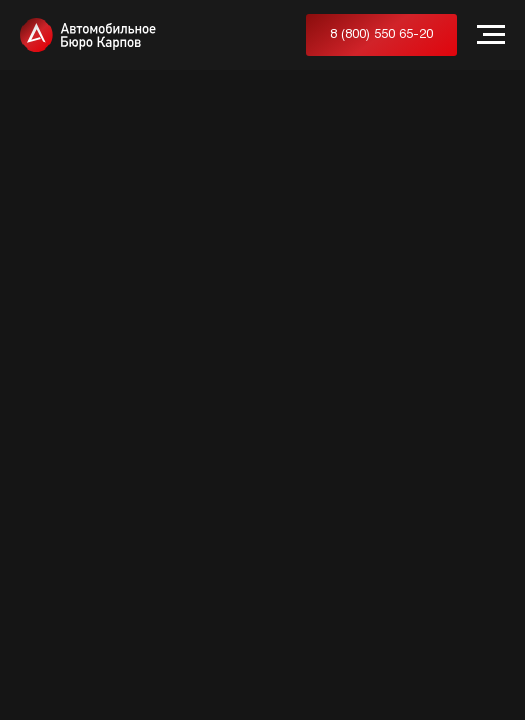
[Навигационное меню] (491, 35)
